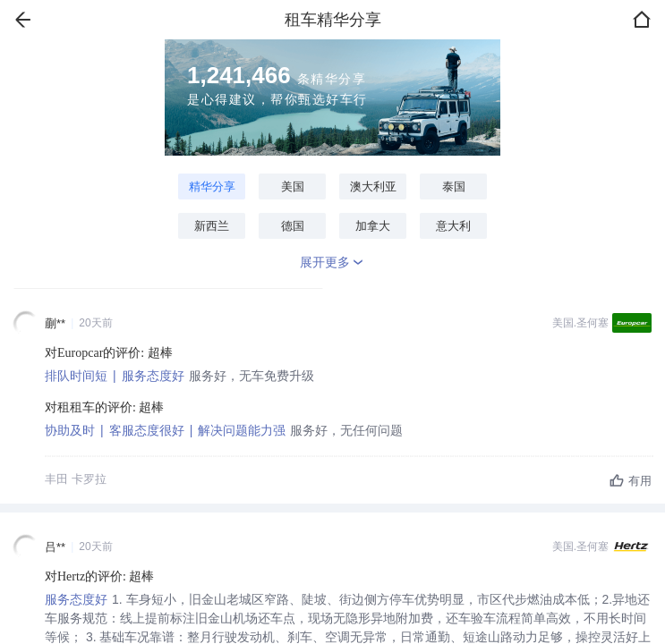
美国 (293, 186)
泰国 (454, 186)
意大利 (453, 226)
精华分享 (212, 186)
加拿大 (373, 226)
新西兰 (212, 226)
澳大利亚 (373, 186)
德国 (293, 226)
